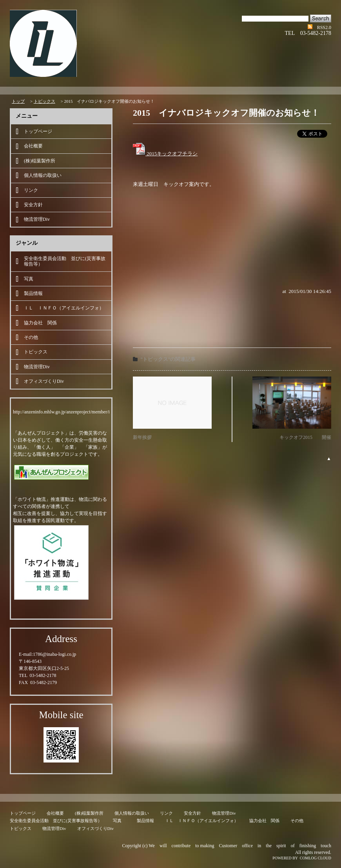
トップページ (38, 131)
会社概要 (33, 146)
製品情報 (33, 293)
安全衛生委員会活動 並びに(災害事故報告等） (65, 261)
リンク (31, 190)
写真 (31, 279)
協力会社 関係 (40, 323)
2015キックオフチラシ (165, 154)
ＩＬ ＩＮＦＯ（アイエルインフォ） (64, 308)
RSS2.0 (324, 27)
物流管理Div (37, 219)
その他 (31, 337)
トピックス (44, 101)
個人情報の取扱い (43, 175)
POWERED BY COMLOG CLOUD (302, 858)
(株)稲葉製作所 (40, 161)
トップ (18, 101)
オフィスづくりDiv (44, 381)
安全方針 (33, 205)
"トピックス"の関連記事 (168, 359)
